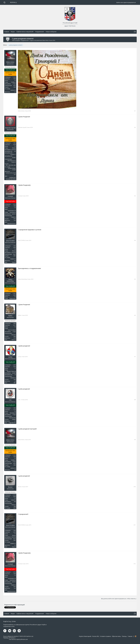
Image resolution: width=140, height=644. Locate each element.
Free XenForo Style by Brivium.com (18, 639)
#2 (135, 127)
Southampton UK (12, 211)
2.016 (14, 204)
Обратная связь (116, 636)
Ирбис (10, 316)
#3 (135, 196)
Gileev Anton (45, 40)
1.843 (14, 246)
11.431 (14, 293)
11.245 (14, 77)
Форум (13, 2)
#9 (135, 440)
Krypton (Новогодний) (85, 636)
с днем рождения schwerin (15, 45)
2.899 (14, 324)
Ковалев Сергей (10, 128)
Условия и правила (105, 636)
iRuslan (10, 487)
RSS (136, 636)
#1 (135, 111)
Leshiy (10, 357)
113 (15, 80)
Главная (130, 636)
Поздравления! (25, 40)
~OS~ (10, 400)
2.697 (14, 365)
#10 (135, 487)
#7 (135, 357)
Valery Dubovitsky (10, 280)
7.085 (14, 143)
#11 (135, 525)
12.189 (14, 495)
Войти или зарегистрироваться (126, 2)
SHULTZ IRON (10, 241)
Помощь (124, 636)
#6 (135, 315)
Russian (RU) (96, 636)
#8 (135, 400)
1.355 (14, 408)
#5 (135, 279)
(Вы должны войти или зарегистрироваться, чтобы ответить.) (119, 599)
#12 (135, 564)
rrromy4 (10, 196)
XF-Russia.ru (12, 638)
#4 (135, 240)
